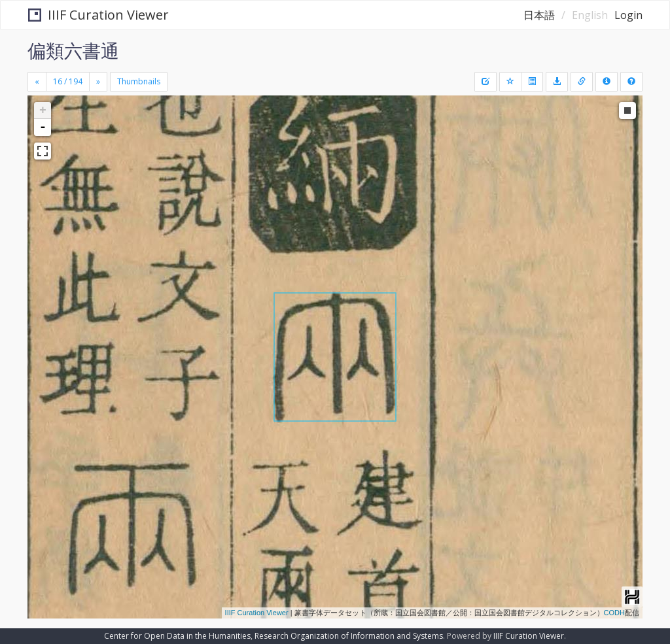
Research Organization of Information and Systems (349, 636)
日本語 (539, 15)
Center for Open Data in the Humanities (177, 636)
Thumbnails (139, 81)
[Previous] (37, 82)
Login (628, 15)
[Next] (98, 82)
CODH (614, 613)
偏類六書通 (73, 50)
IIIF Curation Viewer (98, 15)
